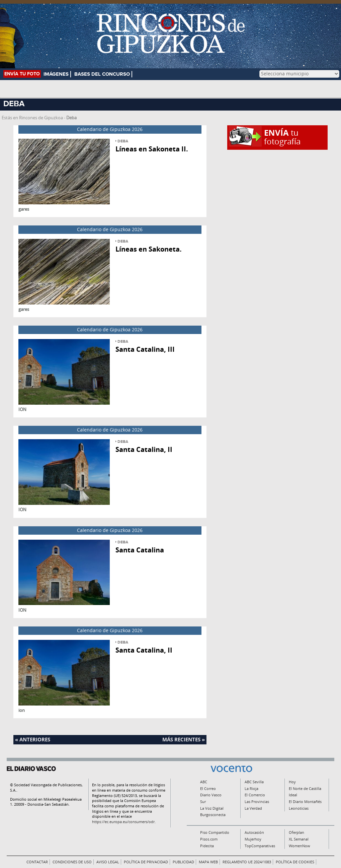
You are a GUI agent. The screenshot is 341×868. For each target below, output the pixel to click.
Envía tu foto (22, 74)
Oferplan (296, 832)
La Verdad (253, 808)
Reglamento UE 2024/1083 (247, 862)
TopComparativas (260, 846)
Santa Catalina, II (144, 449)
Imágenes (56, 74)
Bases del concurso (102, 74)
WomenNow (300, 846)
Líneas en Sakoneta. (149, 249)
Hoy (292, 782)
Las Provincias (257, 802)
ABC (204, 782)
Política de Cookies (295, 862)
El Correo (208, 788)
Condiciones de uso (72, 862)
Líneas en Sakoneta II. (152, 149)
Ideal (293, 795)
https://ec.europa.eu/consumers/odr (123, 822)
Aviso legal (108, 862)
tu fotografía (282, 137)
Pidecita (207, 846)
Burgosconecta (213, 815)
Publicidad (183, 862)
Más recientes (181, 740)
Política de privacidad (146, 862)
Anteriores (35, 740)
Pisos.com (209, 839)
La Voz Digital (212, 808)
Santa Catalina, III (145, 349)
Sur (203, 802)
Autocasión (254, 832)
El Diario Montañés (305, 802)
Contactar (37, 862)
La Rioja (251, 788)
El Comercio (255, 795)
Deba (123, 141)
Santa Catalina (140, 550)
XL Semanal (299, 839)
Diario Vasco (211, 795)
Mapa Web (208, 862)
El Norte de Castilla (305, 788)
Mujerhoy (253, 839)
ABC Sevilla (254, 782)
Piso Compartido (215, 832)
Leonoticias (299, 808)
